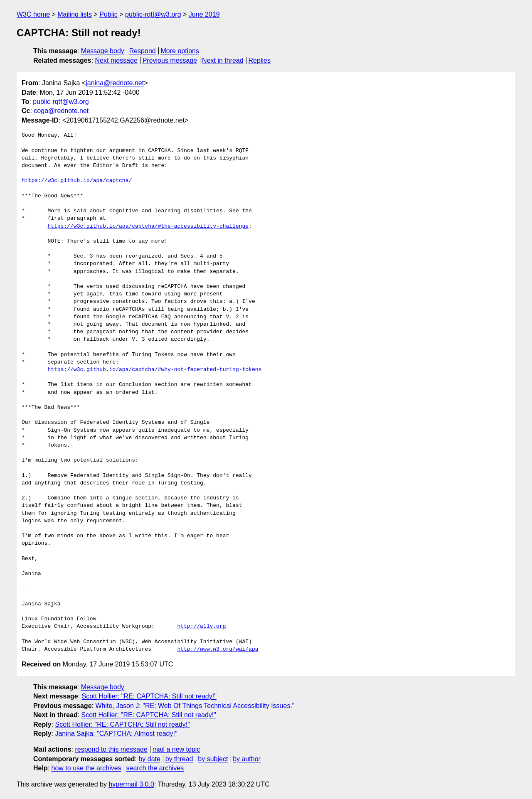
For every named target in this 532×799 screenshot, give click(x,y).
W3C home (33, 14)
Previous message (170, 60)
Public (108, 14)
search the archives (155, 768)
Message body (103, 51)
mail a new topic (176, 749)
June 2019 (204, 14)
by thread (179, 759)
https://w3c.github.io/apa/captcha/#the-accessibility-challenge (148, 226)
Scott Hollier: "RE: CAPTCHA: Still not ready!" (149, 696)
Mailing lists (75, 14)
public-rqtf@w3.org (153, 14)
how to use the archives (86, 768)
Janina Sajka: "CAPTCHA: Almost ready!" (116, 734)
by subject (213, 759)
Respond (143, 51)
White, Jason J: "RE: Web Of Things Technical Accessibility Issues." (195, 706)
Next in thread (223, 60)
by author (247, 759)
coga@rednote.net (61, 111)
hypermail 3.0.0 (131, 784)
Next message (116, 60)
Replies (260, 60)
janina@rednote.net (115, 83)
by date (149, 759)
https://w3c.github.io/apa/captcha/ (77, 181)
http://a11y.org (201, 627)
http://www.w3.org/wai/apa (218, 649)
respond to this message (111, 749)
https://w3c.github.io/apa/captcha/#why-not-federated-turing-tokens (154, 370)
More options (180, 51)
